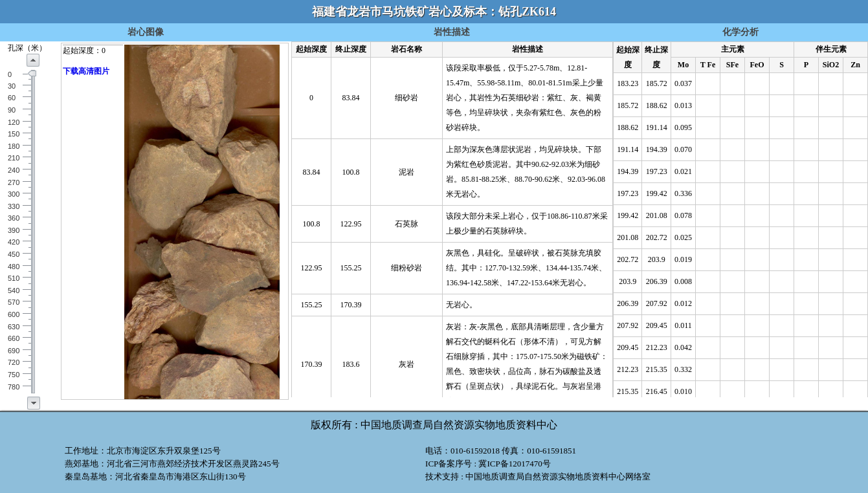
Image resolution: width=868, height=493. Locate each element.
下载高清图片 (86, 71)
